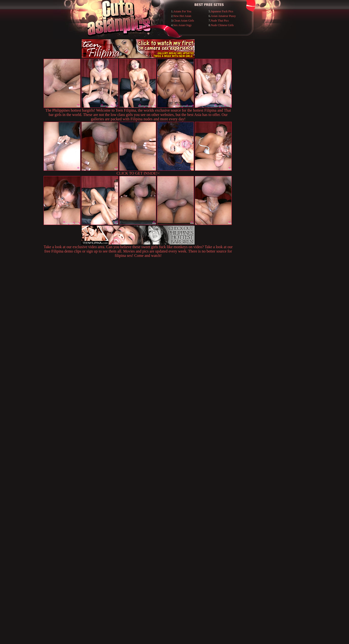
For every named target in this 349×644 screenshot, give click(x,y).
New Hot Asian (182, 16)
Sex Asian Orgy (182, 25)
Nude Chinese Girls (222, 25)
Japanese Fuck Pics (222, 11)
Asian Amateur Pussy (223, 16)
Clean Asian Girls (184, 21)
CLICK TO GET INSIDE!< (138, 173)
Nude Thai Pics (220, 21)
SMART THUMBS (183, 545)
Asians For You (182, 11)
